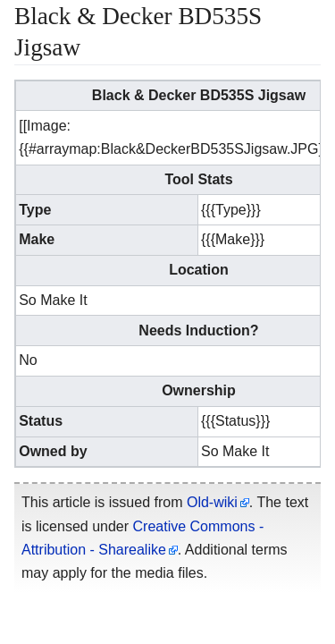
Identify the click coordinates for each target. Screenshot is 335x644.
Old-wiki (212, 502)
